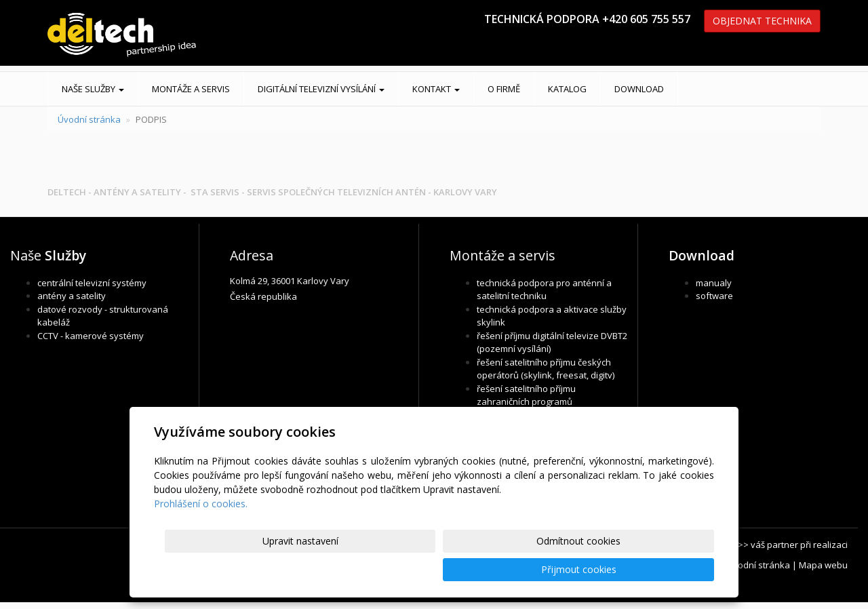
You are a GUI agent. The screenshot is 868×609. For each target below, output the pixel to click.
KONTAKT (436, 89)
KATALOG (567, 89)
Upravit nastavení (440, 569)
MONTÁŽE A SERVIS (191, 89)
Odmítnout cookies (551, 569)
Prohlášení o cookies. (201, 532)
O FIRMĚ (504, 89)
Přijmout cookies (662, 569)
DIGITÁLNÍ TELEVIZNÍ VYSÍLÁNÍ (321, 89)
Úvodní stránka (89, 119)
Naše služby (93, 89)
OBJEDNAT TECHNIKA (762, 21)
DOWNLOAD (639, 89)
